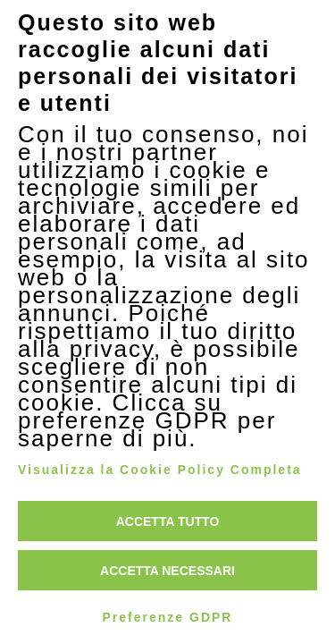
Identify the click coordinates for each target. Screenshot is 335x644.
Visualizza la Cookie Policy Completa (160, 470)
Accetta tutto (168, 521)
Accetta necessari (167, 571)
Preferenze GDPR (168, 617)
